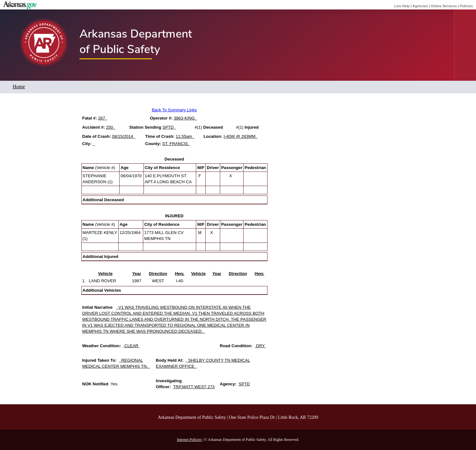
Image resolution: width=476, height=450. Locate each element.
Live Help (402, 6)
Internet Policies (189, 440)
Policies (466, 6)
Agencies (420, 6)
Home (19, 87)
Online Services (444, 6)
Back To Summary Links (174, 110)
